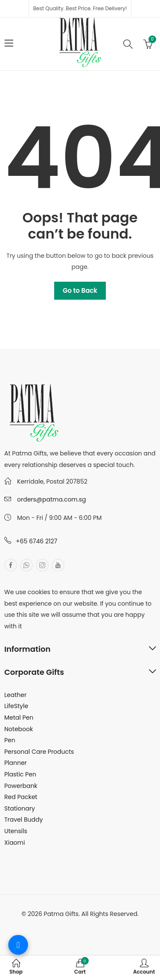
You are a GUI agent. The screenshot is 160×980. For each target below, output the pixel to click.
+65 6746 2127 (36, 541)
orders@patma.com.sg (51, 499)
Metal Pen (19, 717)
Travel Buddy (23, 820)
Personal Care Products (39, 752)
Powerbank (21, 786)
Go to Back (80, 290)
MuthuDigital (111, 925)
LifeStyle (16, 706)
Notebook (19, 729)
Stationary (20, 808)
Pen (10, 740)
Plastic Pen (20, 774)
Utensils (16, 831)
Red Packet (21, 797)
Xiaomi (15, 843)
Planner (16, 763)
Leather (15, 695)
